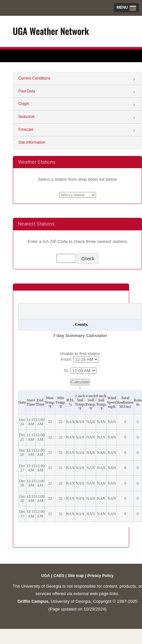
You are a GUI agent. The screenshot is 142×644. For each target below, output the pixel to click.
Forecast (26, 130)
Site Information (32, 142)
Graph (24, 104)
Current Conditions (34, 78)
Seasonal (26, 117)
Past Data (27, 91)
